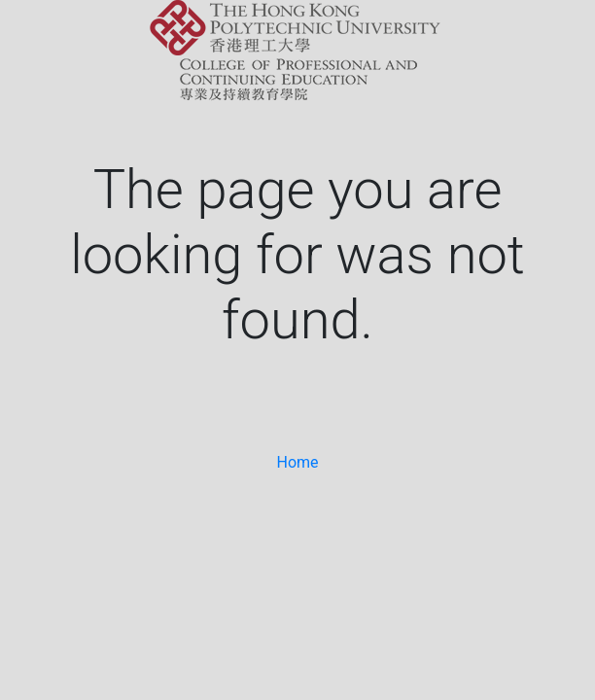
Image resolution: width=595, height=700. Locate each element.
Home (297, 462)
